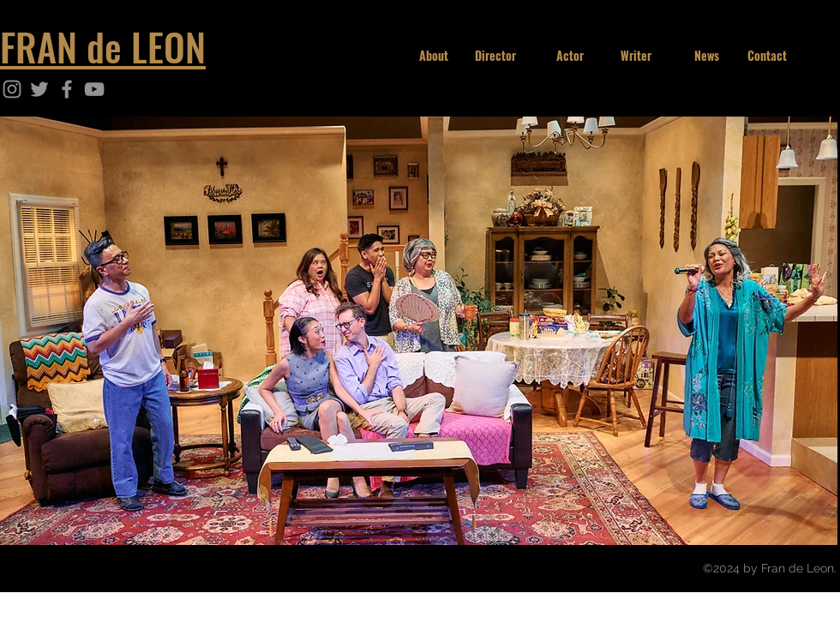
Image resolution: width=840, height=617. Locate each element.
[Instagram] (12, 89)
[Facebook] (67, 89)
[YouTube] (94, 89)
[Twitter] (39, 89)
